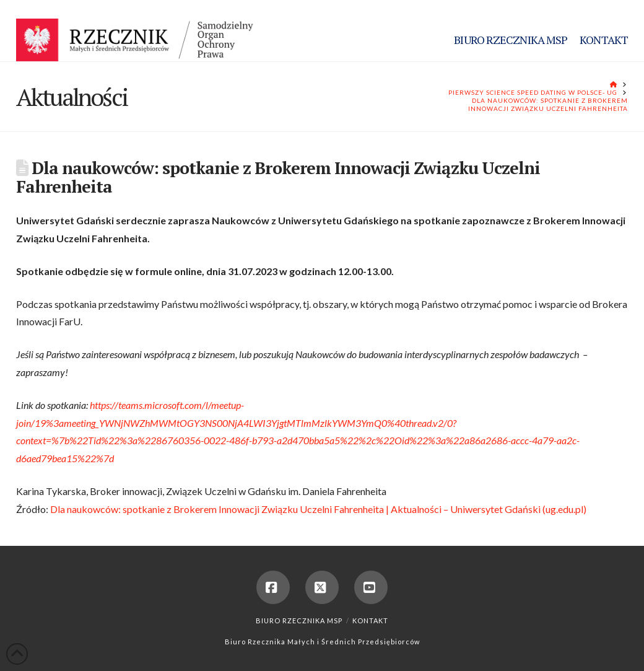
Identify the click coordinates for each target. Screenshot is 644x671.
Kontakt (370, 621)
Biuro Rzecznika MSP (299, 621)
